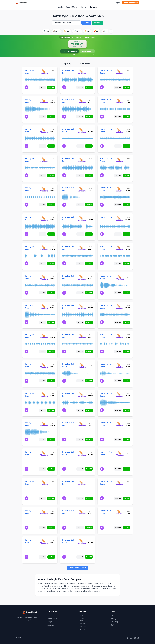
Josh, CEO (82, 629)
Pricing (81, 618)
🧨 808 (97, 31)
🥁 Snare (106, 31)
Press (81, 615)
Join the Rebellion (131, 3)
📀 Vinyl (67, 31)
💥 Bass (87, 31)
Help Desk (82, 626)
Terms (113, 615)
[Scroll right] (111, 31)
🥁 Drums (57, 31)
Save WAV (51, 87)
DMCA (113, 625)
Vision (81, 621)
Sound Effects (72, 7)
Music (60, 7)
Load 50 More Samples (78, 568)
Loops (84, 7)
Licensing (114, 622)
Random (97, 23)
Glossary (82, 624)
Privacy (113, 619)
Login (118, 3)
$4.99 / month (87, 51)
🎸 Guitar (77, 31)
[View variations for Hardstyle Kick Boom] (44, 72)
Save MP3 (43, 87)
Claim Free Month (70, 51)
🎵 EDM (46, 31)
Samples (94, 7)
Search (86, 23)
